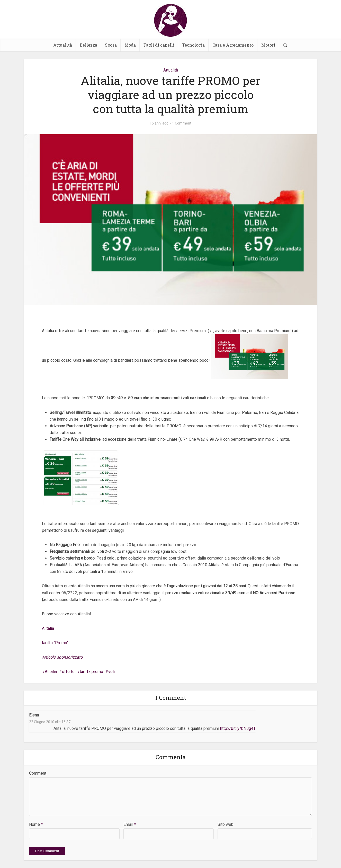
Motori (268, 45)
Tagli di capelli (159, 45)
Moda (130, 45)
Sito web (226, 824)
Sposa (111, 45)
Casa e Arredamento (233, 45)
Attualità (63, 45)
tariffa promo (91, 672)
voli (111, 672)
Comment (38, 773)
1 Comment (182, 123)
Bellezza (88, 45)
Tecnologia (193, 45)
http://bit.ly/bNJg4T (238, 728)
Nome (36, 824)
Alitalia (48, 628)
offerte (68, 672)
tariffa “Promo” (55, 643)
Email (130, 824)
